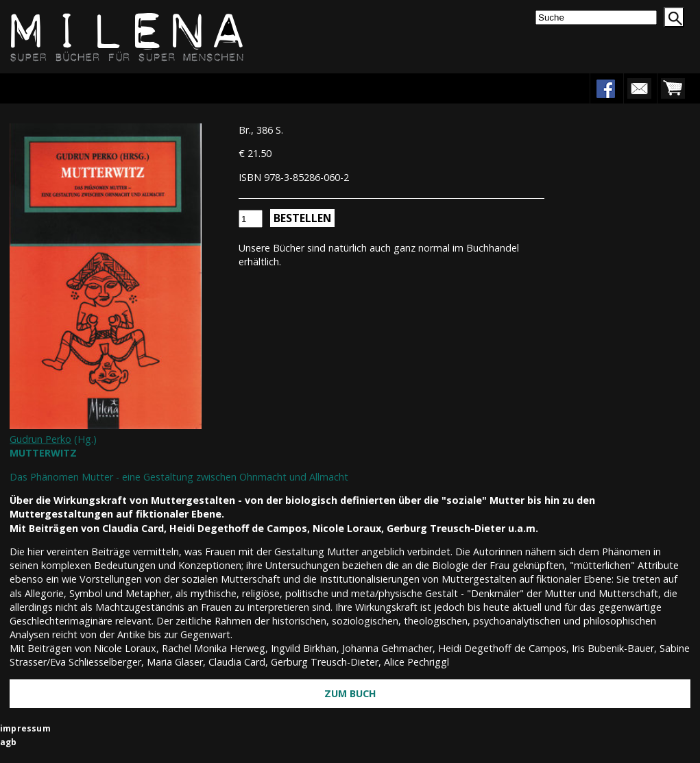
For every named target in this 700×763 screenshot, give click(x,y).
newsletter (639, 88)
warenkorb (673, 88)
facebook (605, 88)
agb (9, 742)
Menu (53, 88)
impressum (25, 728)
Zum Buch (350, 693)
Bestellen (302, 218)
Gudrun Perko (40, 439)
